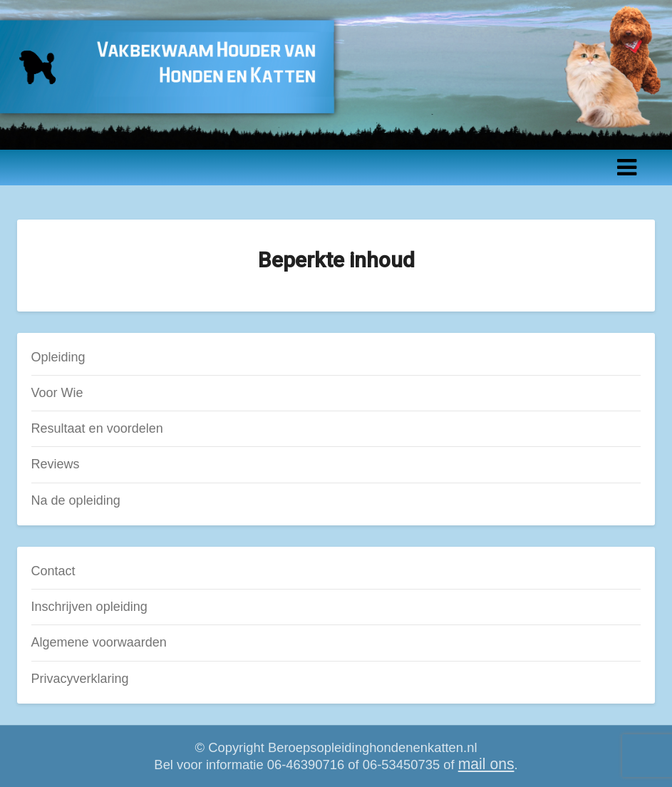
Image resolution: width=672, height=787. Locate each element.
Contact (53, 571)
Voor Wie (57, 393)
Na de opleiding (76, 500)
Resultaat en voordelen (97, 428)
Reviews (56, 464)
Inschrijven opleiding (89, 607)
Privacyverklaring (80, 679)
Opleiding (58, 357)
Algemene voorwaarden (99, 642)
